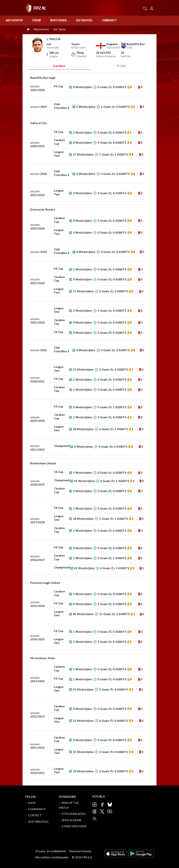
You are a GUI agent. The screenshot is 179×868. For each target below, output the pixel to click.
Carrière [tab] (59, 66)
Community (109, 20)
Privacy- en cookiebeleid (51, 851)
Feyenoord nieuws (80, 851)
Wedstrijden (58, 20)
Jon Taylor (60, 29)
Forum (36, 20)
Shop (32, 803)
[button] (145, 8)
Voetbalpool (84, 20)
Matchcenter (14, 20)
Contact (35, 815)
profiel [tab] (121, 66)
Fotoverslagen (73, 814)
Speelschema (71, 820)
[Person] (152, 8)
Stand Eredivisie (74, 826)
